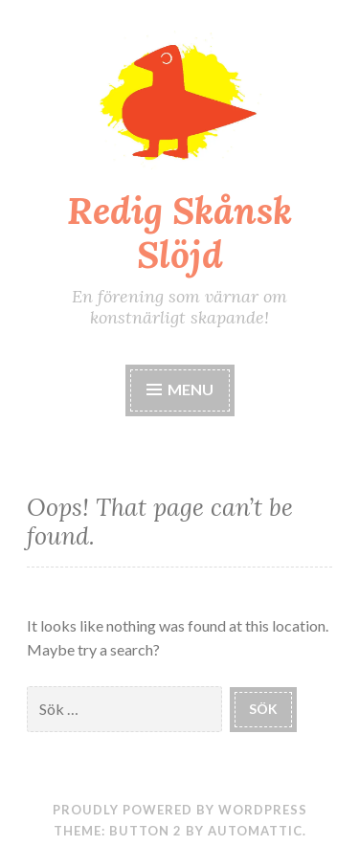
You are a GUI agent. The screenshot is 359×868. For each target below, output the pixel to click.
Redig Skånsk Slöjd (179, 233)
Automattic (255, 831)
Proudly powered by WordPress (180, 810)
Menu (180, 389)
